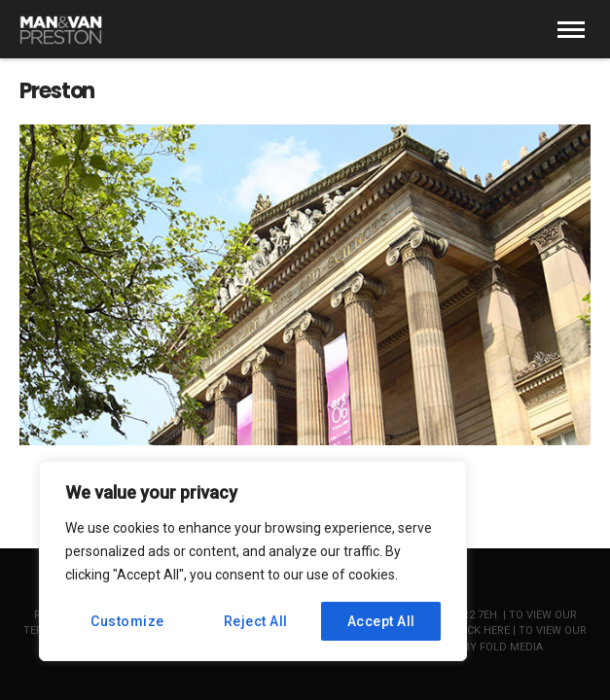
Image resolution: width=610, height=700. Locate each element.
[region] (253, 561)
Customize (127, 621)
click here (481, 630)
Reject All (256, 621)
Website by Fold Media (479, 647)
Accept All (381, 621)
